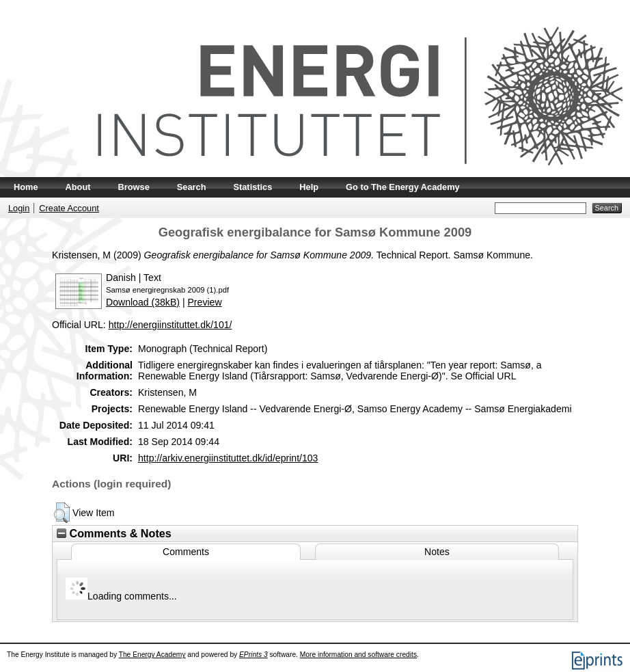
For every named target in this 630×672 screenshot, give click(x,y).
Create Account (69, 208)
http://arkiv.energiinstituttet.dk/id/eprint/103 (228, 458)
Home (26, 187)
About (78, 187)
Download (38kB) (143, 302)
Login (19, 208)
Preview (204, 302)
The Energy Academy (152, 655)
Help (309, 187)
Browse (134, 187)
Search (192, 187)
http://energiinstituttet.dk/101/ (170, 325)
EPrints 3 (254, 655)
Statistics (252, 187)
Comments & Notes (114, 533)
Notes (437, 552)
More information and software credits (358, 655)
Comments (186, 552)
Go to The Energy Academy (403, 187)
